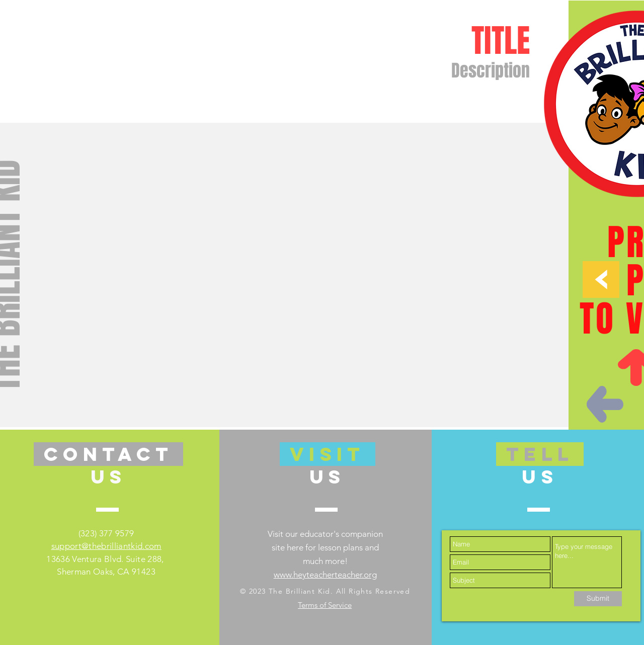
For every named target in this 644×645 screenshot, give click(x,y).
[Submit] (598, 599)
